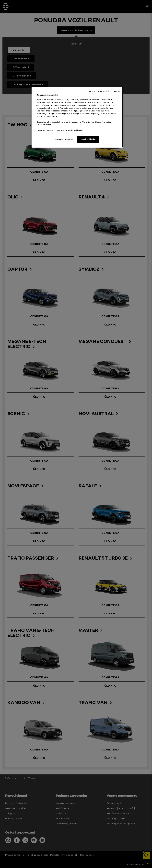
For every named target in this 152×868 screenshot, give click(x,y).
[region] (77, 117)
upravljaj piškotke (64, 139)
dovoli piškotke (88, 139)
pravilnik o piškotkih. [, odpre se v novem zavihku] (74, 130)
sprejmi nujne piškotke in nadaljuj (105, 91)
